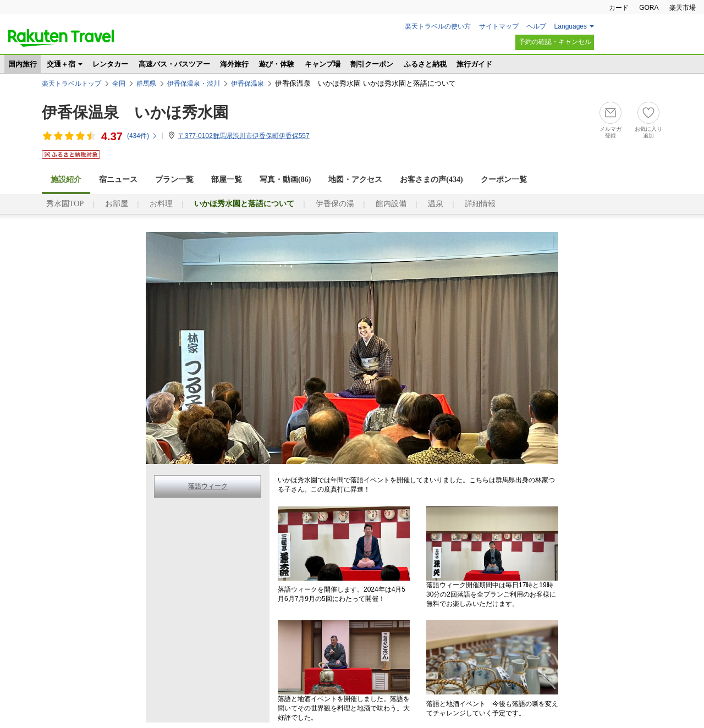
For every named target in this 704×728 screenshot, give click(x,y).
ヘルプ (536, 26)
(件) (142, 136)
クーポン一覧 (504, 180)
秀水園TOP (65, 204)
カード (619, 8)
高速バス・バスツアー (174, 64)
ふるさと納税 (425, 64)
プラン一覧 (174, 180)
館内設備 (391, 204)
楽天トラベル (61, 38)
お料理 (161, 204)
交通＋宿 (61, 64)
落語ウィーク (208, 486)
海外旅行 (234, 64)
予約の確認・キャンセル (555, 42)
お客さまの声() (431, 180)
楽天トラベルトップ (71, 84)
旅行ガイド (474, 64)
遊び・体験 (276, 64)
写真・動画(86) (285, 180)
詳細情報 (480, 204)
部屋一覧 (227, 180)
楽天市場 (683, 8)
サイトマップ (499, 26)
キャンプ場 (323, 64)
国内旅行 (23, 64)
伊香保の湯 (335, 204)
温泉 (436, 204)
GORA (649, 8)
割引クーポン (372, 64)
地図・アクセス (355, 180)
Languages (571, 26)
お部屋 (117, 204)
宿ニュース (118, 180)
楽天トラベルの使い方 (438, 26)
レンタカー (110, 64)
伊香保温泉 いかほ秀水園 (135, 112)
